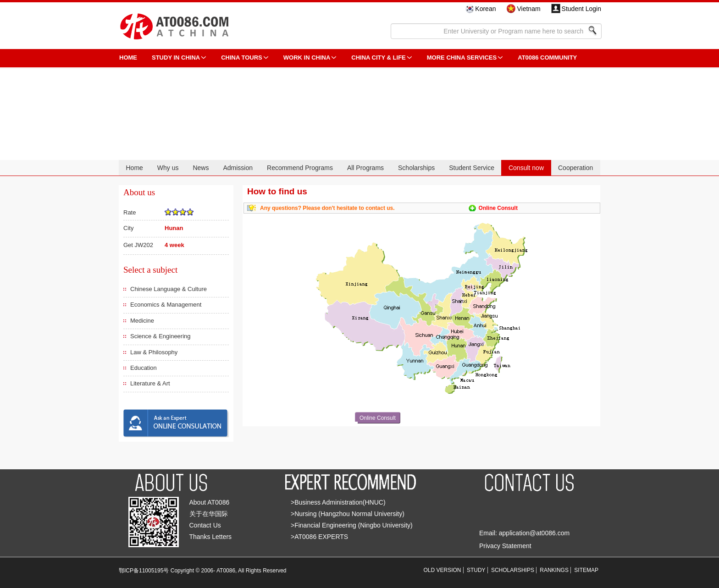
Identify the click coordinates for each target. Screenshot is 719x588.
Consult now (526, 168)
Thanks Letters (211, 537)
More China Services (462, 58)
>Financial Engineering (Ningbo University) (352, 525)
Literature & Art (150, 383)
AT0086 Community (547, 58)
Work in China (307, 58)
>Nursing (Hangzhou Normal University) (348, 514)
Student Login (581, 9)
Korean (485, 9)
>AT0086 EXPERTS (319, 537)
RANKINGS (554, 570)
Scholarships (416, 168)
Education (144, 368)
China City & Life (378, 58)
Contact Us (205, 525)
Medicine (142, 321)
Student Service (472, 168)
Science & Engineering (160, 336)
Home (134, 168)
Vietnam (528, 9)
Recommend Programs (300, 168)
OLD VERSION (442, 570)
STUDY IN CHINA (176, 58)
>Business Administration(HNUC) (338, 502)
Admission (238, 168)
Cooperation (575, 168)
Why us (168, 168)
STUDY (476, 570)
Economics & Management (166, 305)
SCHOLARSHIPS (513, 570)
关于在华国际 (209, 514)
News (201, 168)
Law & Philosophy (154, 352)
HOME (128, 58)
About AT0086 (210, 502)
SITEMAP (586, 570)
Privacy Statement (505, 546)
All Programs (365, 168)
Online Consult (498, 208)
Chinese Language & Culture (169, 289)
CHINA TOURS (242, 58)
